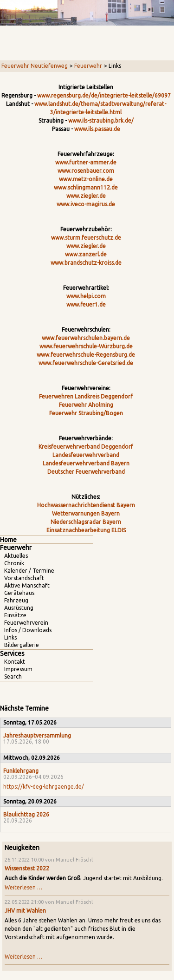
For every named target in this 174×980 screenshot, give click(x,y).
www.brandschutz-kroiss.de (86, 263)
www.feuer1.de (86, 304)
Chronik (14, 563)
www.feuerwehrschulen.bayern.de (86, 338)
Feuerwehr (88, 66)
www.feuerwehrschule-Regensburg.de (86, 355)
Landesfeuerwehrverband (86, 455)
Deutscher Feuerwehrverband (86, 472)
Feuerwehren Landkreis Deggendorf (86, 396)
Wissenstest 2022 (27, 868)
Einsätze (15, 615)
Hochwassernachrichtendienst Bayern (86, 505)
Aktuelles (16, 556)
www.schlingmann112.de (86, 187)
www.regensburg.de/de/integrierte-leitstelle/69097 (104, 95)
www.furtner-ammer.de (86, 162)
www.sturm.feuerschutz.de (86, 238)
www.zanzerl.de (86, 254)
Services (12, 653)
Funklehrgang (21, 771)
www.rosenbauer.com (86, 171)
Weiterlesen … (23, 887)
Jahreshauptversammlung (37, 735)
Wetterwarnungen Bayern (86, 513)
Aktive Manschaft (27, 585)
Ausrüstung (19, 608)
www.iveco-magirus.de (86, 204)
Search (13, 676)
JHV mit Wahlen (25, 911)
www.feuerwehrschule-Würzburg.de (86, 346)
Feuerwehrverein (26, 623)
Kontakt (15, 662)
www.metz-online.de (86, 179)
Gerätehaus (19, 593)
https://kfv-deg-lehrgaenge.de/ (44, 787)
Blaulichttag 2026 (26, 814)
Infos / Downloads (28, 630)
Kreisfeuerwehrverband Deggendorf (86, 447)
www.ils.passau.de (97, 129)
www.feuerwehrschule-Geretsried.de (86, 363)
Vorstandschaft (24, 578)
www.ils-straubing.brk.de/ (101, 121)
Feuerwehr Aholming (86, 405)
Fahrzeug (16, 600)
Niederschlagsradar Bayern (86, 522)
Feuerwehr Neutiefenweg (35, 66)
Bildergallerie (22, 645)
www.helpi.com (86, 296)
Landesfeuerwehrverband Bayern (86, 463)
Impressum (18, 669)
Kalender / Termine (29, 571)
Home (8, 540)
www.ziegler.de (86, 196)
